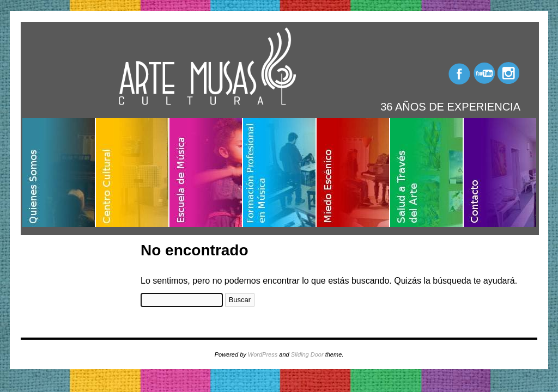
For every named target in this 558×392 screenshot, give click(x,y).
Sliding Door (307, 354)
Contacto (500, 173)
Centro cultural (133, 173)
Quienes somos (59, 173)
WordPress (263, 354)
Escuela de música (206, 173)
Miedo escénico (353, 173)
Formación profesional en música (280, 173)
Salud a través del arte (427, 173)
